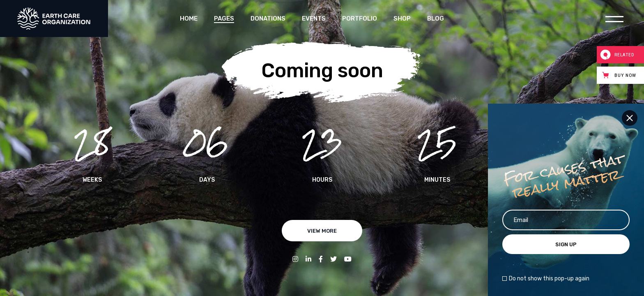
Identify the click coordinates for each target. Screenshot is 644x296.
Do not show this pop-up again (549, 279)
